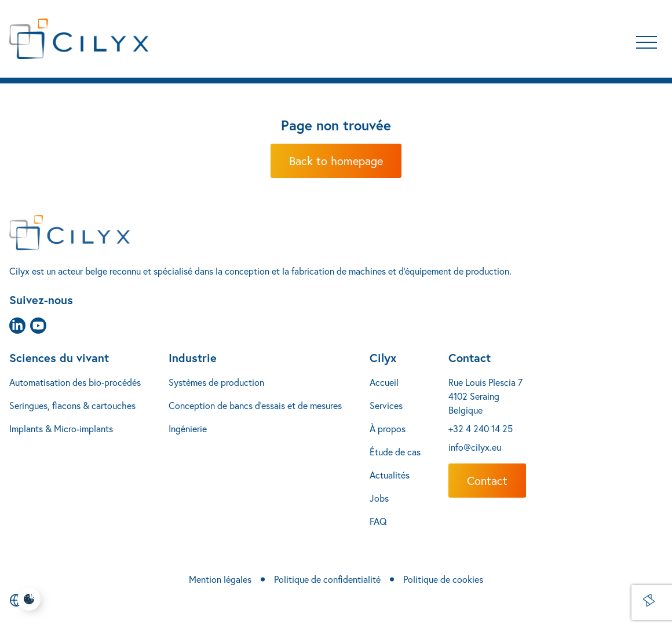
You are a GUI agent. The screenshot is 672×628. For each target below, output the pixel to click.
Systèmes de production (216, 382)
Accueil (384, 382)
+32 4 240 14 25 (481, 428)
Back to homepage (336, 161)
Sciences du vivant (59, 358)
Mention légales (220, 579)
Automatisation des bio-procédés (75, 382)
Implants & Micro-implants (61, 428)
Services (386, 405)
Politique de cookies (443, 579)
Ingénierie (188, 428)
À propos (388, 428)
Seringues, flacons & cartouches (72, 405)
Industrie (193, 358)
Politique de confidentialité (327, 579)
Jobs (379, 498)
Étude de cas (395, 452)
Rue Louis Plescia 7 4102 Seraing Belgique (485, 396)
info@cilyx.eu (475, 447)
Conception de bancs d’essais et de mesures (255, 405)
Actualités (390, 475)
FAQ (378, 521)
